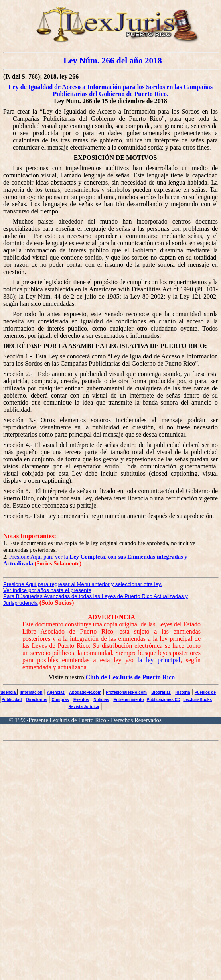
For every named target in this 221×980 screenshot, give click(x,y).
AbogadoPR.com (85, 692)
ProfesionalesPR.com (126, 692)
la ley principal (159, 660)
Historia (183, 692)
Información (31, 692)
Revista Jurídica (84, 707)
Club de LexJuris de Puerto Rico (130, 677)
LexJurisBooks (197, 700)
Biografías (161, 692)
